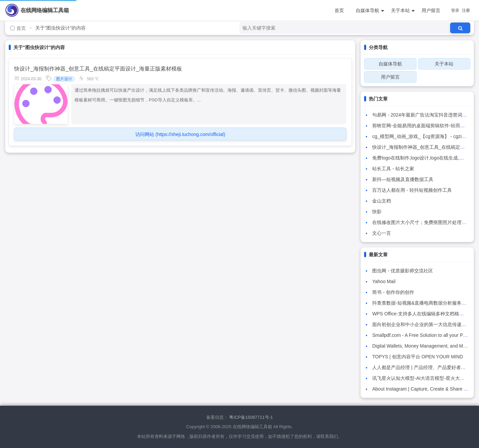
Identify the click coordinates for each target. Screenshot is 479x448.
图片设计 (64, 79)
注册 (466, 10)
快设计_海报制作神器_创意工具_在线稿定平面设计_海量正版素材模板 (98, 69)
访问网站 (180, 134)
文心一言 (382, 233)
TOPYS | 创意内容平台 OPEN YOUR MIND (418, 357)
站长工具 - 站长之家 (393, 169)
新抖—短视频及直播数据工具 (403, 179)
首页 (339, 10)
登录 (455, 10)
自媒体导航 (370, 11)
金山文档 (382, 201)
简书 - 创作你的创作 (393, 292)
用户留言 (431, 10)
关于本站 (403, 11)
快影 (377, 212)
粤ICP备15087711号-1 (251, 417)
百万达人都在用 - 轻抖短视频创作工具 (412, 190)
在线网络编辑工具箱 (45, 10)
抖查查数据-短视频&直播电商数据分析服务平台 (422, 303)
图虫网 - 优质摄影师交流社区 (402, 271)
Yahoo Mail (384, 281)
